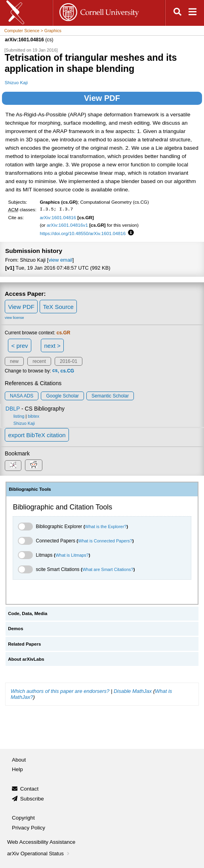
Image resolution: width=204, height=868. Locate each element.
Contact (30, 789)
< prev (20, 346)
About (19, 760)
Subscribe (32, 799)
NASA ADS (22, 396)
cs (55, 371)
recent (39, 361)
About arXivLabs (26, 659)
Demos (15, 629)
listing (19, 416)
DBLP (13, 409)
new (14, 361)
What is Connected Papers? (105, 541)
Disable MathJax (133, 691)
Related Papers (24, 644)
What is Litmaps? (72, 555)
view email (60, 260)
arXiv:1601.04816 (58, 217)
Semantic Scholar (110, 396)
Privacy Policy (29, 828)
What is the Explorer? (106, 527)
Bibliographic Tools (30, 489)
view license (14, 318)
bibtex (33, 416)
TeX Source (58, 307)
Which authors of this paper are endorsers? (60, 691)
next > (52, 346)
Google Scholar (62, 396)
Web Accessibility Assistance (41, 842)
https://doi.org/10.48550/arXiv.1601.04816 (83, 233)
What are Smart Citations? (108, 569)
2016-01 (69, 361)
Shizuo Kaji (16, 82)
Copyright (23, 818)
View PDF (102, 98)
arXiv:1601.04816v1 (67, 225)
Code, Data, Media (28, 613)
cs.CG (67, 371)
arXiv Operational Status (39, 854)
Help (17, 769)
